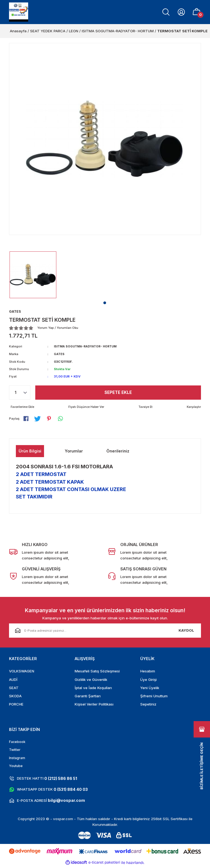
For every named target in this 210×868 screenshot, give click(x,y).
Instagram (17, 759)
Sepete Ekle (118, 393)
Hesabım (148, 672)
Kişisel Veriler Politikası (94, 705)
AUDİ (13, 680)
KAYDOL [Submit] (186, 631)
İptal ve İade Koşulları (93, 688)
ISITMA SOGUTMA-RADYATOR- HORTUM (87, 347)
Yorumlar (74, 452)
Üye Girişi (148, 680)
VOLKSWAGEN (22, 672)
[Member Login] (181, 12)
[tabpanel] (33, 275)
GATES (59, 354)
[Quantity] (20, 393)
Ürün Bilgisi (30, 452)
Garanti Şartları (88, 696)
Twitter (15, 751)
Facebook (17, 742)
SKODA (15, 696)
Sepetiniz (148, 705)
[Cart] (197, 12)
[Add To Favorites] (23, 407)
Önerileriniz (118, 452)
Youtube (16, 767)
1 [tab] (105, 303)
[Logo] (19, 12)
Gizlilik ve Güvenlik (91, 680)
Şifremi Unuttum (154, 696)
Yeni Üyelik (150, 688)
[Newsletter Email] (105, 631)
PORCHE (16, 705)
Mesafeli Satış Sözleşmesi (97, 672)
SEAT (14, 688)
